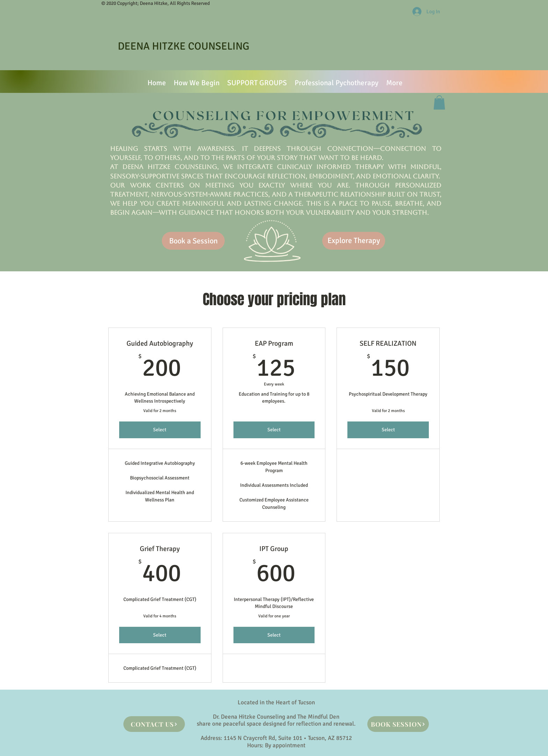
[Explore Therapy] (354, 241)
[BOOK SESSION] (398, 724)
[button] (439, 102)
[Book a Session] (193, 241)
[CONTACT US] (154, 724)
